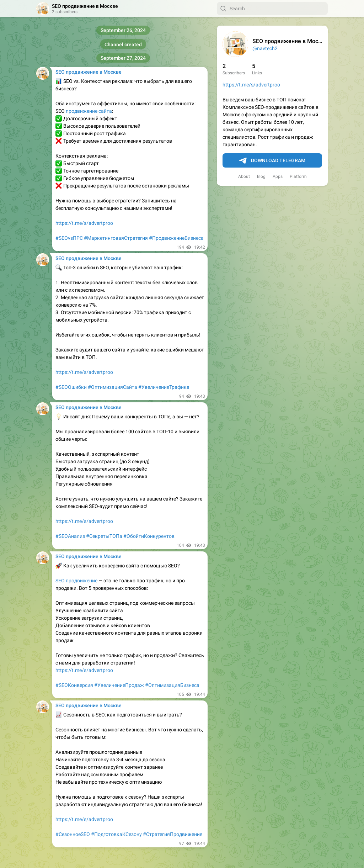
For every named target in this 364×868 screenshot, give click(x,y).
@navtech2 (265, 48)
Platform (298, 176)
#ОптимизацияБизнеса (172, 685)
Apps (278, 176)
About (244, 176)
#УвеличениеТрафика (164, 387)
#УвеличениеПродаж (119, 685)
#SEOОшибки (71, 387)
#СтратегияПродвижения (173, 834)
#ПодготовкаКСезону (116, 834)
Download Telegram (272, 161)
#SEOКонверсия (74, 685)
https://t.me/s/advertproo (251, 85)
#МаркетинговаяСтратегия (116, 238)
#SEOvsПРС (69, 238)
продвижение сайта (89, 111)
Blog (261, 176)
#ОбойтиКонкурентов (149, 536)
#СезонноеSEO (73, 834)
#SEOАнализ (70, 536)
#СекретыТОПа (104, 536)
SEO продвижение (76, 581)
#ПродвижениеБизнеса (176, 238)
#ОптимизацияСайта (113, 387)
